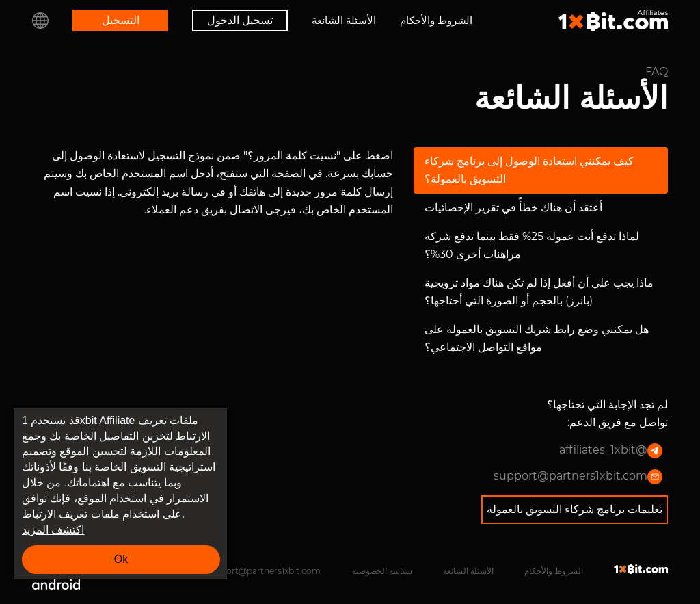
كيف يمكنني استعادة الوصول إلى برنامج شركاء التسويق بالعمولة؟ (529, 170)
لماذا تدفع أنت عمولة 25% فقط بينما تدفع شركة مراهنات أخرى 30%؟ (532, 245)
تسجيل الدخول (240, 20)
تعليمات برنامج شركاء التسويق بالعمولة (575, 509)
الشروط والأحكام (436, 20)
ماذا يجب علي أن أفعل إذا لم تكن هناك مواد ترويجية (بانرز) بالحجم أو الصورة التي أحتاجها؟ (539, 292)
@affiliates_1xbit (611, 451)
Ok (121, 559)
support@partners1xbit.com (578, 477)
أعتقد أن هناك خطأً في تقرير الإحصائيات (513, 208)
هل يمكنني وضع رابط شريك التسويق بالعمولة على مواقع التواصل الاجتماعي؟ (537, 338)
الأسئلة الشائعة (344, 20)
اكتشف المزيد (53, 530)
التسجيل (121, 20)
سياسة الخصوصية (382, 571)
